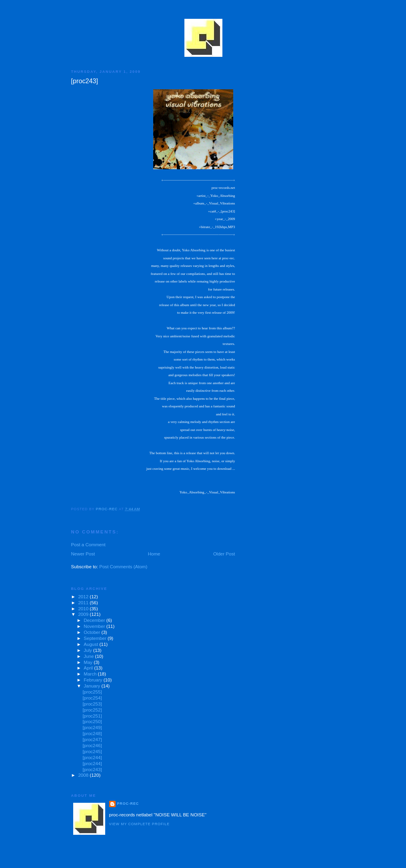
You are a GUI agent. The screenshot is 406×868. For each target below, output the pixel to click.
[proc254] (92, 698)
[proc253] (92, 704)
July (88, 650)
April (89, 668)
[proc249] (92, 728)
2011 (84, 603)
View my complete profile (140, 824)
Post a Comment (88, 545)
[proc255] (92, 692)
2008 (84, 775)
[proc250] (92, 722)
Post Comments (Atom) (123, 567)
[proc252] (92, 710)
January (92, 686)
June (89, 656)
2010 (84, 609)
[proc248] (92, 734)
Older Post (224, 554)
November (95, 626)
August (91, 644)
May (89, 662)
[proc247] (92, 740)
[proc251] (92, 716)
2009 (84, 614)
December (95, 620)
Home (154, 554)
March (91, 674)
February (93, 680)
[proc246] (92, 746)
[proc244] (92, 758)
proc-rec (128, 804)
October (92, 632)
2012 (84, 597)
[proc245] (92, 752)
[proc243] (92, 770)
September (96, 638)
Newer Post (83, 554)
